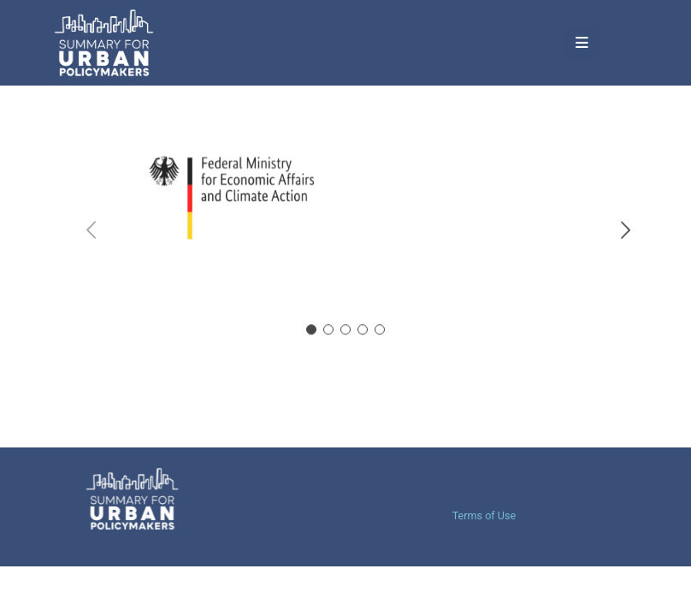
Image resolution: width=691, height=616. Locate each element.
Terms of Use (484, 515)
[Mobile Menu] (511, 43)
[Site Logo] (124, 42)
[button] (551, 43)
